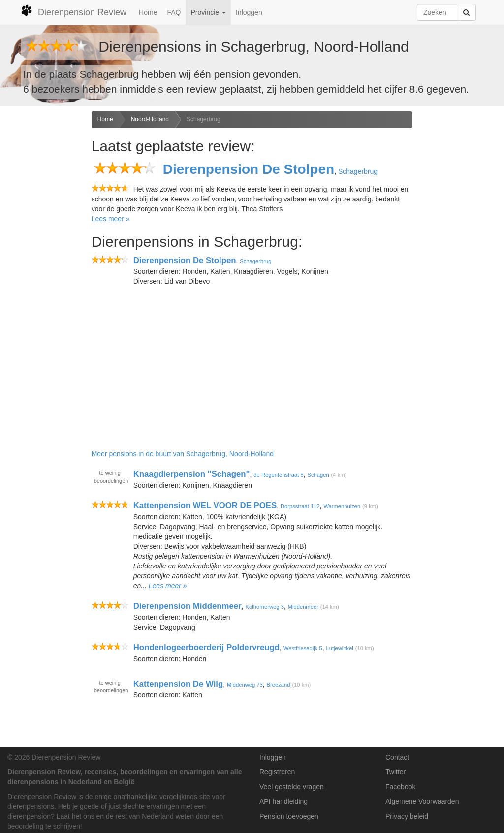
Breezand (279, 684)
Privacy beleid (407, 816)
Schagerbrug (204, 119)
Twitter (395, 772)
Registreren (277, 772)
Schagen (318, 475)
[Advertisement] (42, 267)
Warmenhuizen (342, 506)
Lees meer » (111, 219)
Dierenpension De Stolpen (249, 169)
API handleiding (283, 801)
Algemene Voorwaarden (422, 801)
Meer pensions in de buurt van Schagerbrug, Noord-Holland (183, 454)
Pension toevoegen (289, 816)
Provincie (208, 12)
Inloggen (249, 12)
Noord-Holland (150, 119)
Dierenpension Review (74, 11)
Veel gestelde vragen (292, 787)
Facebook (400, 787)
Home (148, 12)
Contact (397, 757)
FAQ (174, 12)
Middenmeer (303, 607)
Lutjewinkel (339, 648)
